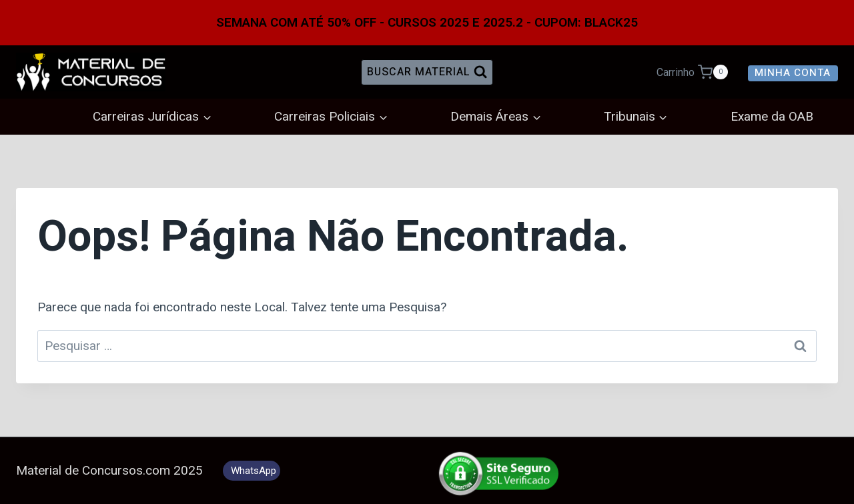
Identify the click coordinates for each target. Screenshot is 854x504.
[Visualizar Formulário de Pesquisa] (427, 72)
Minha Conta (793, 73)
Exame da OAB (772, 117)
